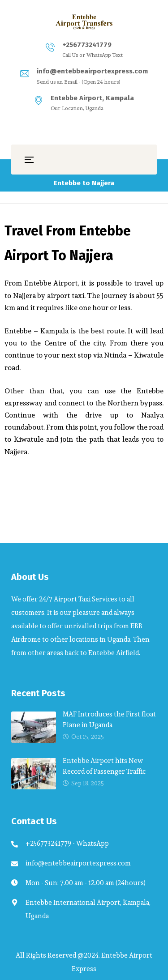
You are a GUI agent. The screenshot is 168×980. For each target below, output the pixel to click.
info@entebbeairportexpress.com (92, 71)
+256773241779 (87, 45)
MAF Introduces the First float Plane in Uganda (109, 719)
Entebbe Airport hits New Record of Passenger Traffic (104, 766)
